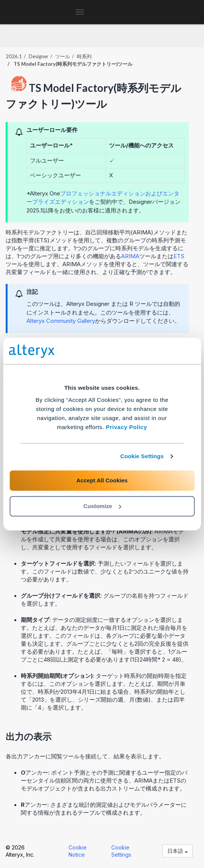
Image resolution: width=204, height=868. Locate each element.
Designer (39, 56)
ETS (179, 256)
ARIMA (130, 256)
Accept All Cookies (102, 480)
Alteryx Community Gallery (61, 321)
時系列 (84, 56)
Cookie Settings (142, 456)
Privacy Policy (127, 427)
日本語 (178, 851)
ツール (63, 56)
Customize (102, 506)
